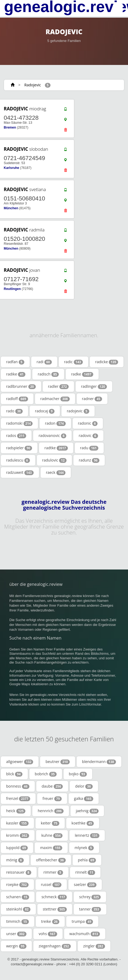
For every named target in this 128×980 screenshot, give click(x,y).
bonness (18, 786)
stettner (55, 909)
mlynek (84, 848)
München (11, 208)
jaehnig (87, 811)
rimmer (53, 872)
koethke (83, 823)
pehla (87, 860)
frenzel (18, 799)
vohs (48, 934)
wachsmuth (85, 934)
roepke (17, 885)
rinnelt (85, 872)
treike (50, 921)
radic (74, 362)
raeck (56, 472)
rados (16, 436)
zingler (94, 946)
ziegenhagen (55, 946)
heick (16, 811)
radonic (88, 423)
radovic (88, 436)
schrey (90, 897)
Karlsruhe (11, 168)
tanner (90, 909)
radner (92, 399)
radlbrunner (21, 386)
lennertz (87, 835)
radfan (15, 362)
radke (82, 374)
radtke (56, 448)
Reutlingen (12, 289)
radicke (107, 362)
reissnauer (19, 872)
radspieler (19, 448)
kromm (18, 835)
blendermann (99, 762)
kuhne (52, 835)
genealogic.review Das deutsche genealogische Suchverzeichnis (64, 505)
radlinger (94, 386)
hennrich (51, 811)
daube (52, 786)
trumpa (82, 921)
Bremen (10, 127)
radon (55, 423)
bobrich (46, 774)
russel (51, 885)
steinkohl (18, 909)
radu (89, 448)
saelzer (85, 885)
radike (16, 374)
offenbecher (51, 860)
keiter (50, 823)
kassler (17, 823)
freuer (52, 799)
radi (44, 362)
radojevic (78, 411)
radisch (48, 374)
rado (14, 411)
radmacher (55, 399)
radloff (17, 399)
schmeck (54, 897)
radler (58, 386)
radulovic (54, 460)
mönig (15, 860)
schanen (18, 897)
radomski (19, 423)
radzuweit (20, 472)
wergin (16, 946)
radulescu (18, 460)
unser (16, 934)
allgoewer (20, 762)
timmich (18, 921)
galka (84, 799)
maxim (51, 848)
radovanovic (52, 436)
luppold (17, 848)
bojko (78, 774)
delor (84, 786)
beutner (57, 762)
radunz (89, 460)
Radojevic (33, 85)
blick (14, 774)
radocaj (45, 411)
